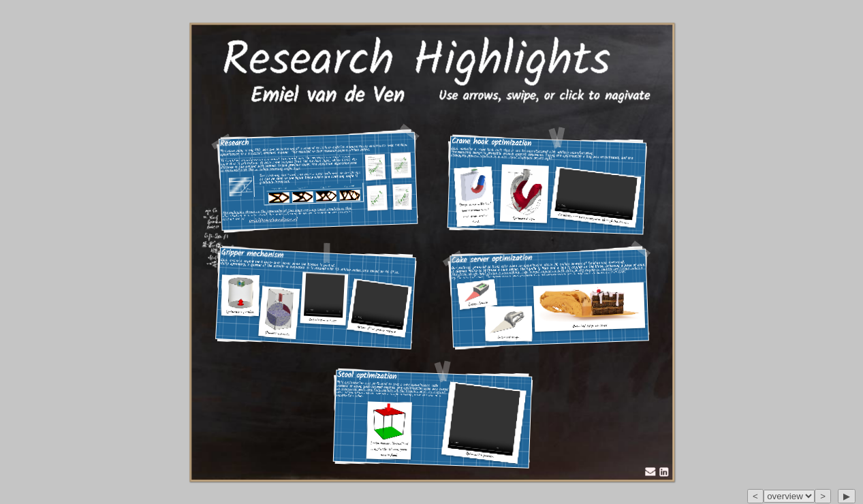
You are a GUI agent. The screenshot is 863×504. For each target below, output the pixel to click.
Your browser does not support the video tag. (324, 295)
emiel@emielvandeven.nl (273, 219)
